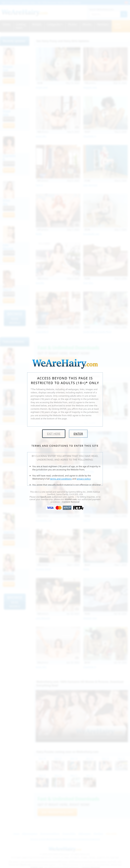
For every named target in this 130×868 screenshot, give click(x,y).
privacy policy (83, 479)
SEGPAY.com (71, 499)
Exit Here (54, 434)
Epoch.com (46, 497)
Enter (78, 434)
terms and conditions (61, 479)
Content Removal (71, 502)
